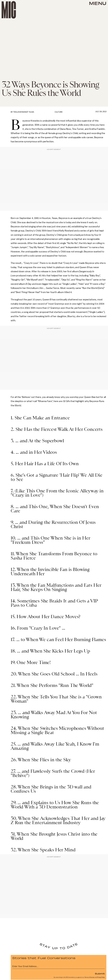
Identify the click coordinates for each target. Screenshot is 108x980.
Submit (100, 973)
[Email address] (59, 966)
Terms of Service (90, 977)
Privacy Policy (101, 977)
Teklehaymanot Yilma (24, 112)
